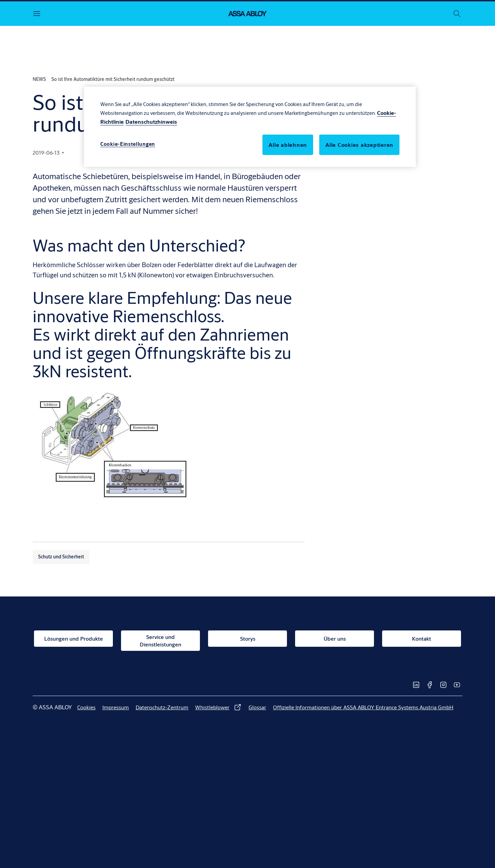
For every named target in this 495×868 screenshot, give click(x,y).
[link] (73, 639)
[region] (250, 127)
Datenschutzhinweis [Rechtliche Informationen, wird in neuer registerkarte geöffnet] (151, 121)
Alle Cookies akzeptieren (359, 145)
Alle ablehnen (288, 145)
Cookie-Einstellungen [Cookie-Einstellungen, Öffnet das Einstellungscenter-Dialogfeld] (128, 144)
